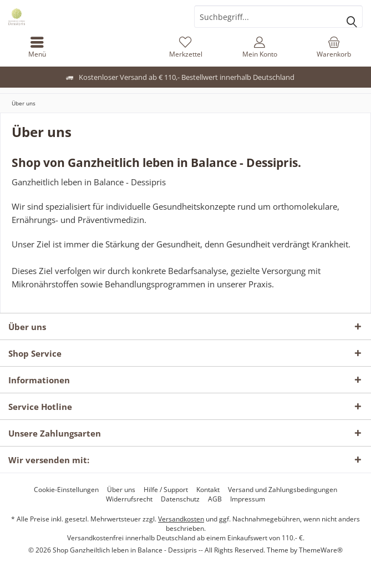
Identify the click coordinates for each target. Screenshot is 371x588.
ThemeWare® (321, 550)
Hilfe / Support (166, 490)
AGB (215, 499)
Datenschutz (180, 499)
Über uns (121, 490)
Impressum (248, 499)
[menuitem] (37, 47)
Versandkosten (181, 519)
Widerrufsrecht (129, 499)
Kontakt (208, 490)
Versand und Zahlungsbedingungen (283, 490)
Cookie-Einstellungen (66, 490)
